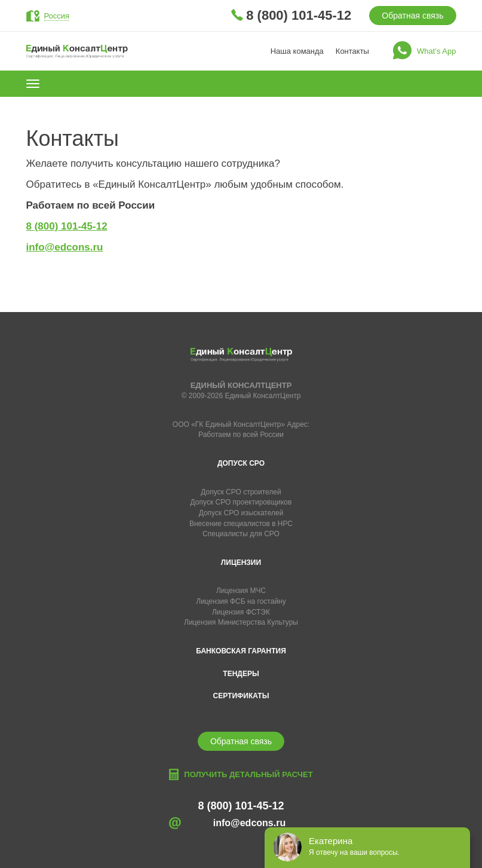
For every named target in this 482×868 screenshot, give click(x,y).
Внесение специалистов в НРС (241, 524)
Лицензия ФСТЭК (241, 612)
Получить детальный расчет (248, 774)
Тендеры (241, 674)
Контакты (352, 51)
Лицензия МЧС (241, 591)
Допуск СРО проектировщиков (241, 502)
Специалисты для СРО (241, 534)
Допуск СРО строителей (241, 492)
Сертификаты (241, 696)
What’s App (437, 51)
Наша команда (297, 51)
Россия (57, 16)
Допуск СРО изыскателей (241, 513)
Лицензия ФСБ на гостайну (241, 601)
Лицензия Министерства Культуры (241, 622)
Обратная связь (412, 16)
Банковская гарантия (241, 651)
